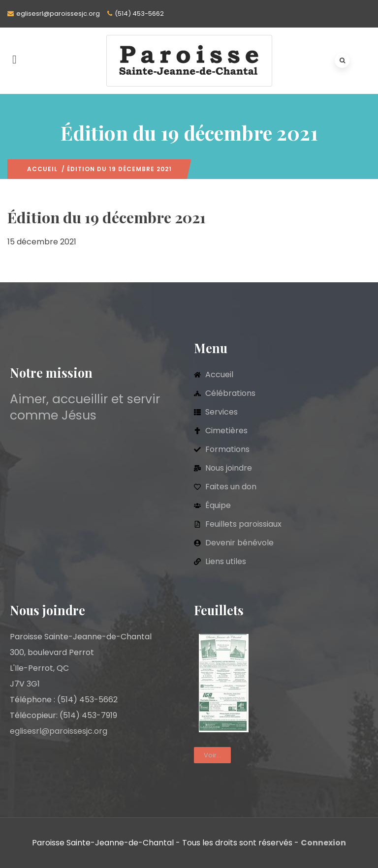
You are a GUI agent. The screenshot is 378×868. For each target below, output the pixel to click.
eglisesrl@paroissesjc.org (58, 14)
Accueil (42, 169)
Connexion (323, 843)
